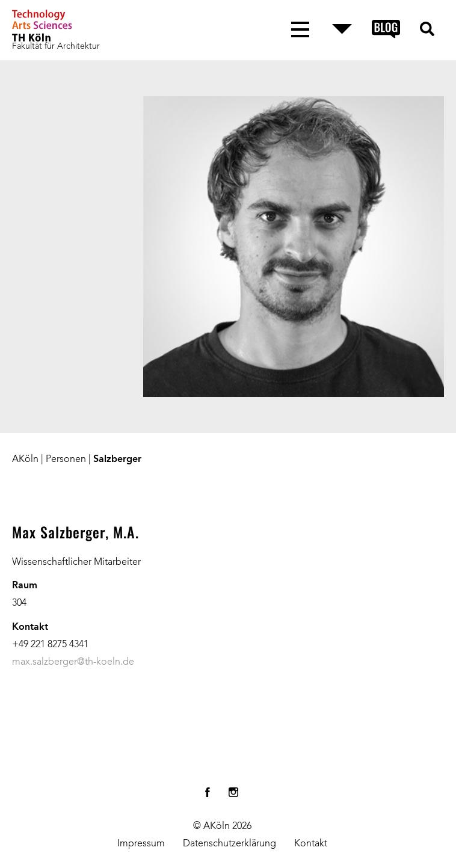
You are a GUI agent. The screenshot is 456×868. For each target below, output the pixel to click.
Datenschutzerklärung (230, 844)
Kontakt (311, 844)
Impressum (141, 844)
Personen (66, 460)
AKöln (25, 460)
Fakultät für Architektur (56, 46)
